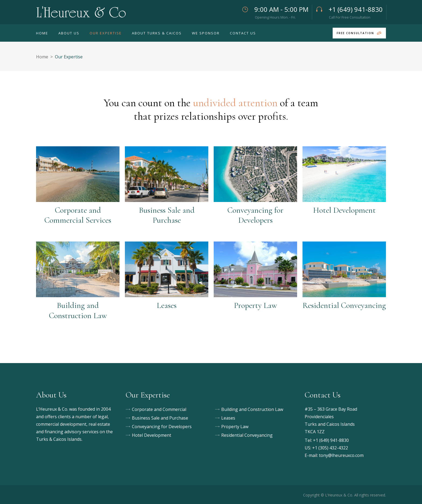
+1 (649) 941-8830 (331, 440)
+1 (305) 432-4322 (330, 448)
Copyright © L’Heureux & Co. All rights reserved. (344, 495)
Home (42, 57)
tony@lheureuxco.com (341, 455)
